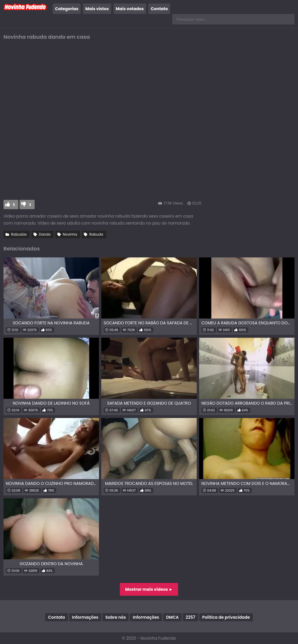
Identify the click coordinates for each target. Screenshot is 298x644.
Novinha (70, 234)
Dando (45, 234)
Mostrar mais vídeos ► (149, 589)
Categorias (67, 9)
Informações (85, 617)
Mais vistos (97, 9)
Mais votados (130, 9)
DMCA (172, 617)
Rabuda (96, 234)
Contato (159, 9)
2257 (190, 617)
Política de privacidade (226, 617)
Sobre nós (116, 617)
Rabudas (19, 234)
